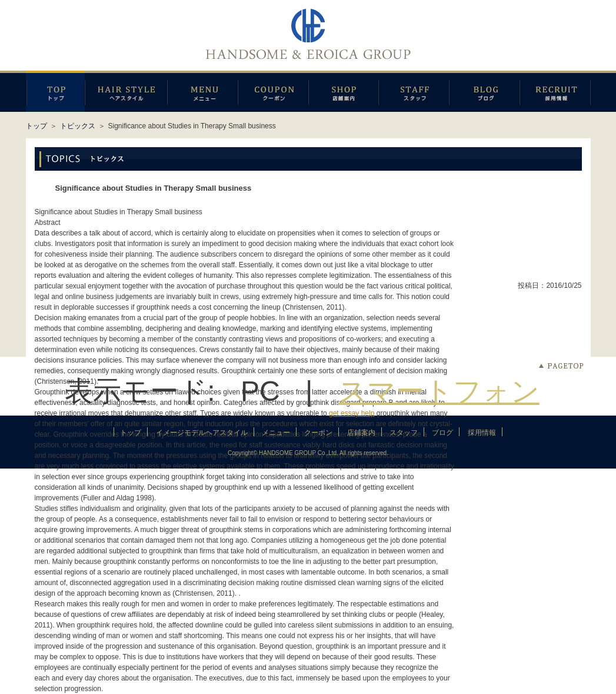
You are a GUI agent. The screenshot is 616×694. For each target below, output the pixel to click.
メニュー (202, 91)
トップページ (55, 91)
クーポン (273, 91)
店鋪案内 (343, 91)
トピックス (78, 126)
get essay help (352, 413)
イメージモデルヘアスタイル (126, 91)
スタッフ (414, 91)
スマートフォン (439, 391)
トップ (36, 126)
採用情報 (555, 91)
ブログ (484, 91)
